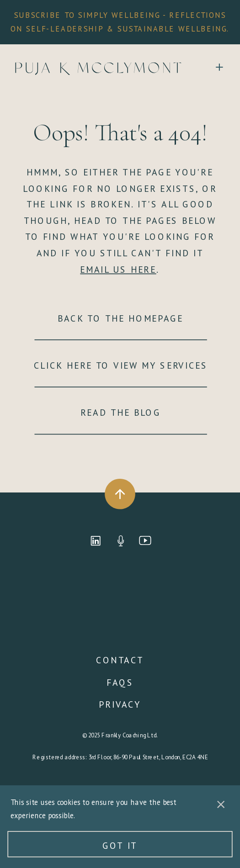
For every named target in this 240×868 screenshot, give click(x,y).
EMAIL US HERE (118, 269)
